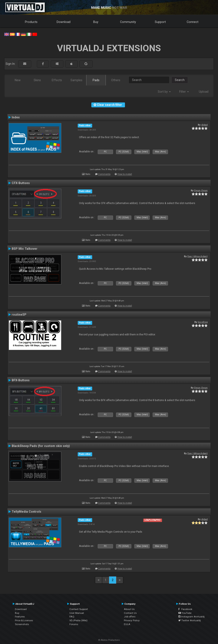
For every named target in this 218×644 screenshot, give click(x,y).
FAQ (72, 617)
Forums (74, 624)
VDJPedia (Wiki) (78, 620)
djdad (204, 125)
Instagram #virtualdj (191, 617)
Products (31, 22)
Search (180, 80)
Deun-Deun (201, 190)
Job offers (130, 617)
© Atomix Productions (109, 640)
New (18, 80)
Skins (37, 80)
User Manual (77, 613)
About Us (129, 609)
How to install (125, 174)
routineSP (19, 315)
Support (160, 22)
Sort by (164, 92)
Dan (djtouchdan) (197, 256)
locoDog (203, 322)
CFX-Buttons (21, 183)
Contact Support (79, 609)
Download (64, 22)
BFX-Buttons (21, 380)
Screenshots (22, 624)
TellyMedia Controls (27, 512)
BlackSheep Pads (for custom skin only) (41, 446)
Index (16, 117)
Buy (96, 22)
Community (128, 22)
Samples (76, 80)
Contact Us (130, 613)
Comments (104, 174)
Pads (96, 80)
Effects (57, 80)
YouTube (185, 613)
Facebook (185, 609)
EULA (127, 624)
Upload (204, 92)
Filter (184, 92)
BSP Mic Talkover (25, 249)
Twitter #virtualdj (190, 620)
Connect (193, 22)
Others (116, 80)
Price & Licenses (24, 620)
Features (20, 617)
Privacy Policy (132, 620)
